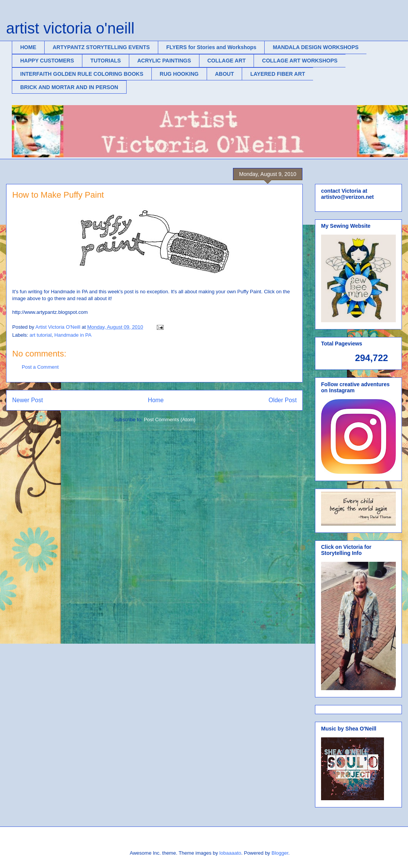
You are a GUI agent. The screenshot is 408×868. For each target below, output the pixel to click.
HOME (28, 47)
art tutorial (41, 335)
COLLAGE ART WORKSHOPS (300, 61)
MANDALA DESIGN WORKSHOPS (316, 47)
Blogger (280, 853)
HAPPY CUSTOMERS (47, 61)
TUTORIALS (106, 61)
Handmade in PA (73, 335)
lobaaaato (230, 853)
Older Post (283, 400)
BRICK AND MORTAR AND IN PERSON (69, 87)
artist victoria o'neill (70, 28)
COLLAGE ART (227, 61)
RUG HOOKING (179, 74)
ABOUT (225, 74)
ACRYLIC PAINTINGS (164, 61)
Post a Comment (40, 367)
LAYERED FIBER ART (278, 74)
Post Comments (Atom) (169, 420)
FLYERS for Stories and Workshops (211, 47)
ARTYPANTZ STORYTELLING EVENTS (101, 47)
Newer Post (28, 400)
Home (156, 400)
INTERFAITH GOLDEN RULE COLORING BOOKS (82, 74)
